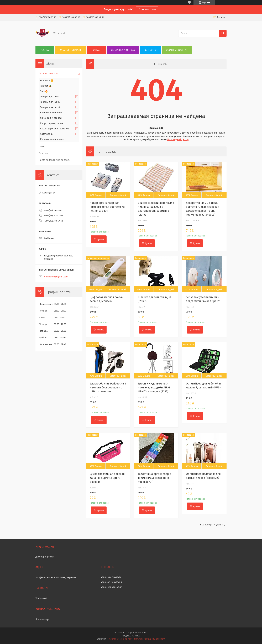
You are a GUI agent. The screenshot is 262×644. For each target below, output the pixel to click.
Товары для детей (50, 107)
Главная (45, 50)
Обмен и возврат (177, 50)
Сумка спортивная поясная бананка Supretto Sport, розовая (107, 478)
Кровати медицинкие (52, 139)
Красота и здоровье (51, 113)
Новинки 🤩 (47, 81)
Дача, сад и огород (51, 118)
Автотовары (47, 134)
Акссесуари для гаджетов (55, 129)
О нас (97, 50)
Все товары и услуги (212, 525)
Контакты (150, 50)
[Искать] (223, 33)
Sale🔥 (44, 91)
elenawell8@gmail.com (56, 277)
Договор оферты (45, 557)
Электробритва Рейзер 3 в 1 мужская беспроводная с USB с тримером (108, 387)
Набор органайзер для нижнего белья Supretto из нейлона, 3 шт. (107, 207)
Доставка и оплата (123, 50)
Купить (100, 239)
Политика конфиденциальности (150, 639)
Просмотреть (147, 9)
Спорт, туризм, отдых (52, 123)
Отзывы (43, 153)
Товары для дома (50, 97)
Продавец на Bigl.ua (131, 636)
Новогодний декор (178, 139)
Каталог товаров (70, 50)
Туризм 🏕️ (46, 86)
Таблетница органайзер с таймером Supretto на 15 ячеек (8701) (154, 478)
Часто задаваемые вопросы (55, 160)
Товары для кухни (50, 102)
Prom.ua (145, 633)
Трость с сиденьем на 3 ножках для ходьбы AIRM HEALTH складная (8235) (154, 387)
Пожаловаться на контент (120, 639)
